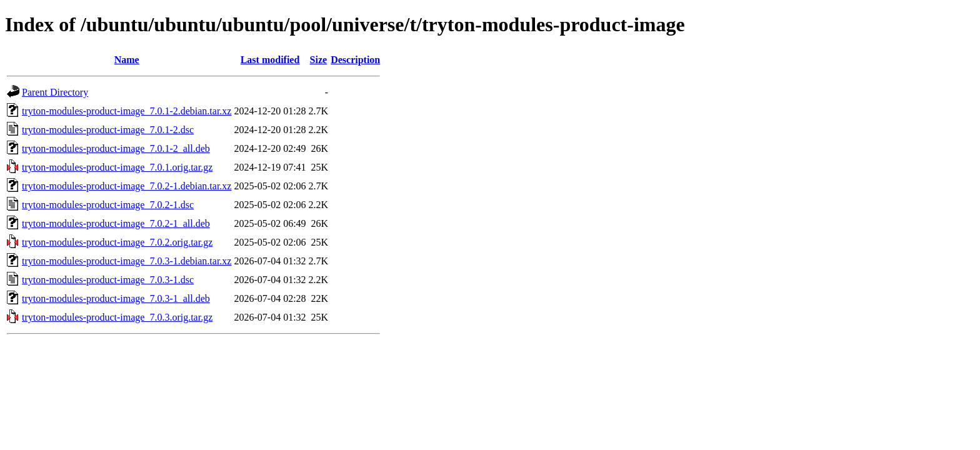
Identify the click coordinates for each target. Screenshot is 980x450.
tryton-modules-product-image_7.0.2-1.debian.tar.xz (127, 186)
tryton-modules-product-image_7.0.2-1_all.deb (116, 223)
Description (355, 60)
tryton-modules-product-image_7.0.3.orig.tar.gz (117, 317)
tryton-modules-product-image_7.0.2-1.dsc (108, 205)
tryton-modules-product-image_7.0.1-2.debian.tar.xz (127, 111)
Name (127, 60)
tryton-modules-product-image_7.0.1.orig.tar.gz (117, 167)
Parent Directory (55, 92)
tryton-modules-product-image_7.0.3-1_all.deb (116, 298)
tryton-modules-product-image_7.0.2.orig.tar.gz (117, 242)
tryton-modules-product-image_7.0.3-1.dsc (108, 280)
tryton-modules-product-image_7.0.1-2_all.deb (116, 148)
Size (319, 60)
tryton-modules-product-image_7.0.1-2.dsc (108, 130)
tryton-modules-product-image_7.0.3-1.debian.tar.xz (127, 261)
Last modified (270, 60)
